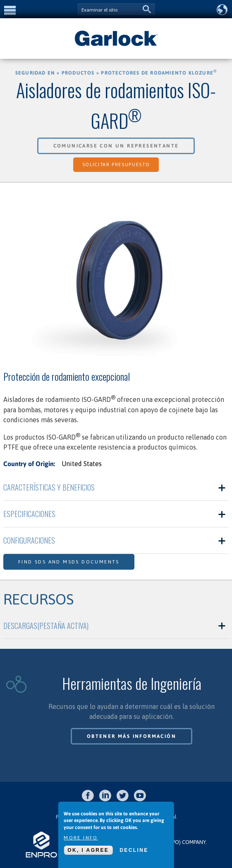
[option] (116, 279)
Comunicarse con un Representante (116, 146)
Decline (134, 850)
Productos (78, 73)
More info (81, 838)
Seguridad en (35, 73)
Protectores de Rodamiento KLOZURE (159, 73)
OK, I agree (88, 850)
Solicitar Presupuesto (116, 164)
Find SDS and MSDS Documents (69, 562)
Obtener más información (132, 736)
